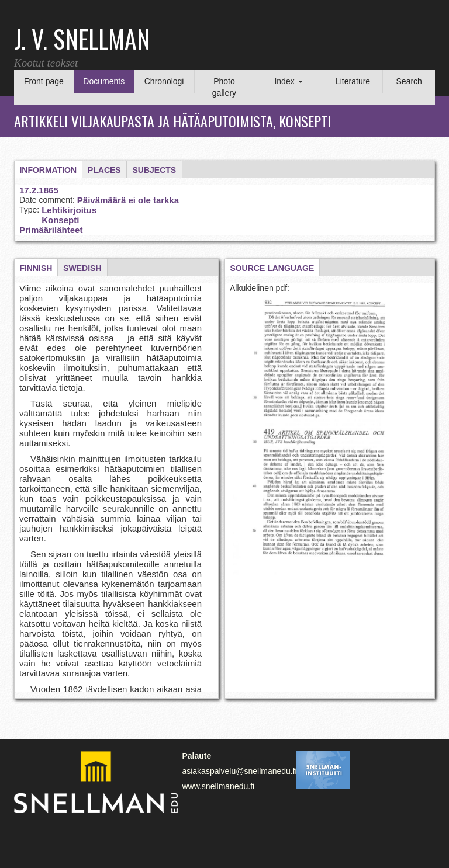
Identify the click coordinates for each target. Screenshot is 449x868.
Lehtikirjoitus (69, 210)
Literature (353, 81)
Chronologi (164, 81)
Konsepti (60, 220)
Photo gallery (224, 87)
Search (409, 81)
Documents (104, 81)
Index (288, 81)
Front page (44, 81)
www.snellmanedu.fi (218, 786)
